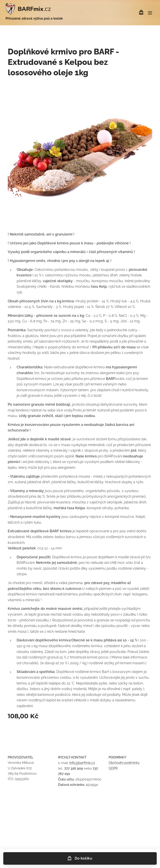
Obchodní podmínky (124, 763)
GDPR (113, 768)
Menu (150, 13)
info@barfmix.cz (82, 763)
